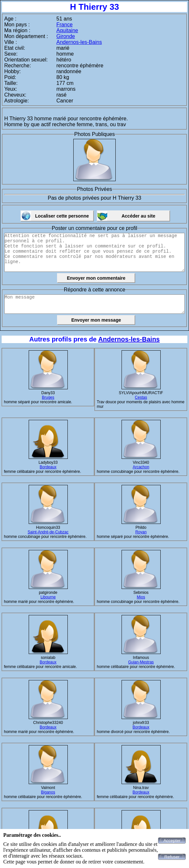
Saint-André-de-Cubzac (48, 532)
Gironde (66, 36)
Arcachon (141, 467)
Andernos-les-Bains (79, 42)
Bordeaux (48, 467)
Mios (141, 597)
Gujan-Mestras (141, 662)
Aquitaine (67, 30)
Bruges (48, 397)
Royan (141, 532)
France (65, 25)
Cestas (141, 397)
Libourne (48, 597)
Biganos (48, 792)
